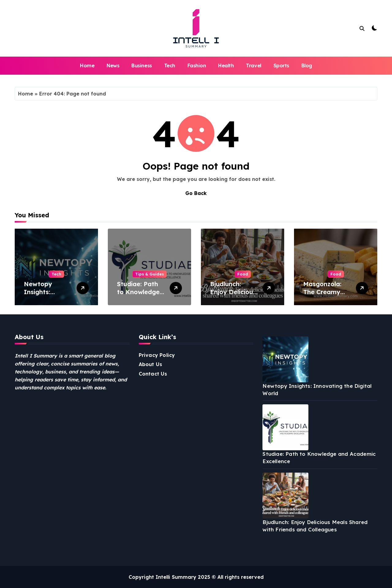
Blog (307, 66)
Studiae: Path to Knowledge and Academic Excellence (139, 296)
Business (141, 66)
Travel (253, 66)
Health (226, 66)
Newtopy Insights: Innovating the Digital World (47, 296)
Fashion (197, 66)
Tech (170, 66)
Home (87, 66)
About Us (151, 364)
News (113, 66)
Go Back (196, 193)
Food (243, 274)
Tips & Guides (149, 274)
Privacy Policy (157, 355)
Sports (281, 66)
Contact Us (153, 374)
